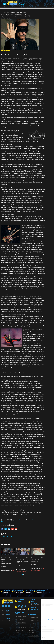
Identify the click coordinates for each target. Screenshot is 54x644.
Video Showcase (21, 622)
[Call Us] (8, 610)
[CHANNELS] (28, 592)
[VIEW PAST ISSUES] (33, 602)
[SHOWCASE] (6, 592)
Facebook (2, 529)
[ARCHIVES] (39, 592)
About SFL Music (21, 617)
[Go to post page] (8, 551)
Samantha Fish (35, 561)
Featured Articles (32, 520)
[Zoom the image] (12, 2)
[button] (22, 575)
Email (16, 529)
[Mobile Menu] (4, 4)
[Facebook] (19, 4)
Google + (12, 529)
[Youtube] (22, 4)
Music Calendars (21, 628)
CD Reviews (32, 628)
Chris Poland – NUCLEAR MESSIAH (22, 562)
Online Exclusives (34, 620)
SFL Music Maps (21, 625)
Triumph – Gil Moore (6, 563)
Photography (20, 619)
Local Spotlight (33, 635)
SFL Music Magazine (46, 638)
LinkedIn (9, 529)
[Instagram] (24, 4)
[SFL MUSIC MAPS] (21, 607)
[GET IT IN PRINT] (21, 601)
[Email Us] (8, 615)
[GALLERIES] (17, 592)
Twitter (6, 529)
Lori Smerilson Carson (20, 520)
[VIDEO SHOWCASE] (33, 609)
